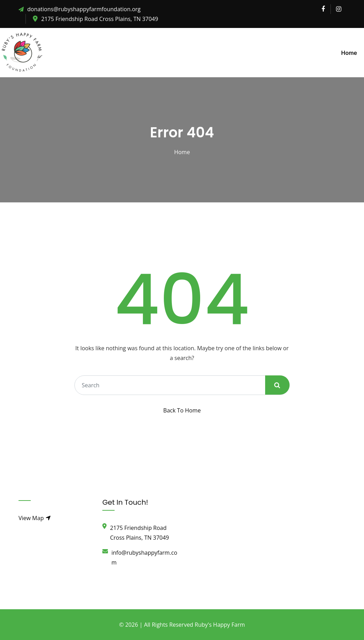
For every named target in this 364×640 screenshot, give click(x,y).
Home (349, 53)
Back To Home (182, 410)
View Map (35, 518)
